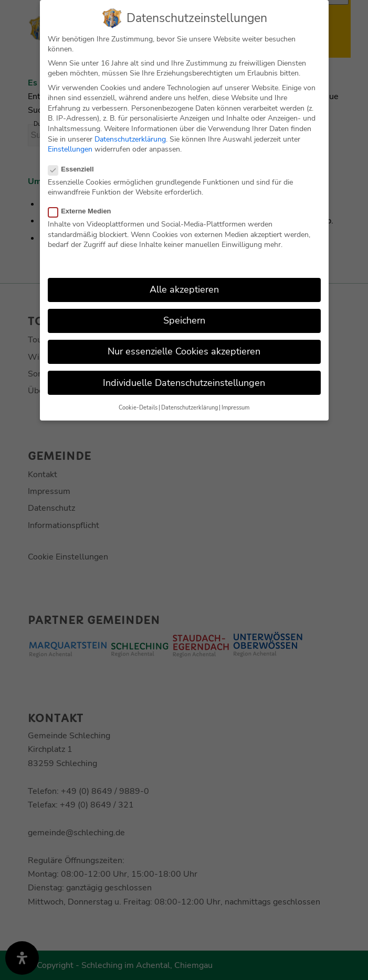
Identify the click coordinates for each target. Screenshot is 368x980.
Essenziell (75, 167)
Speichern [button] (184, 319)
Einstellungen (70, 148)
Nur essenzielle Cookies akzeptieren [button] (184, 350)
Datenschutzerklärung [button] (190, 406)
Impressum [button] (235, 406)
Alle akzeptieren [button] (184, 288)
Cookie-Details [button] (138, 406)
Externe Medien (84, 209)
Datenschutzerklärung (130, 137)
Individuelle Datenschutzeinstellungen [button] (184, 381)
